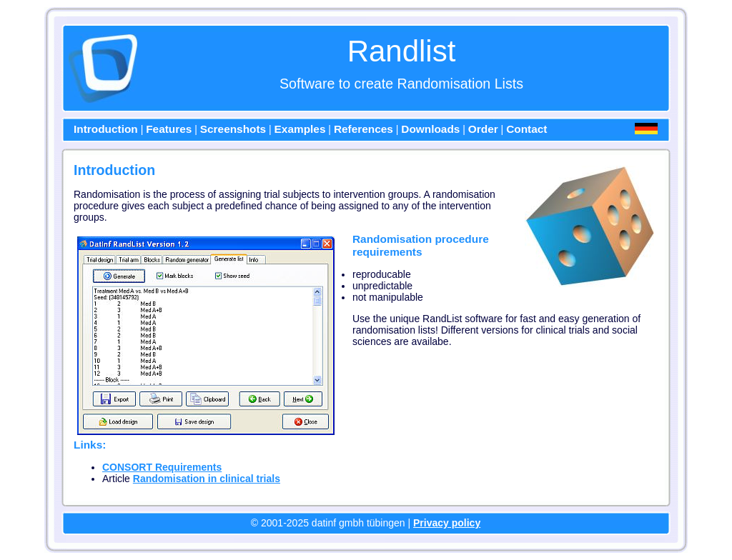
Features (169, 129)
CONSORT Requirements (162, 467)
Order (483, 129)
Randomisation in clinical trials (207, 479)
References (363, 129)
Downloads (430, 129)
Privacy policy (447, 523)
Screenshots (233, 129)
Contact (526, 129)
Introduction (106, 129)
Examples (300, 129)
